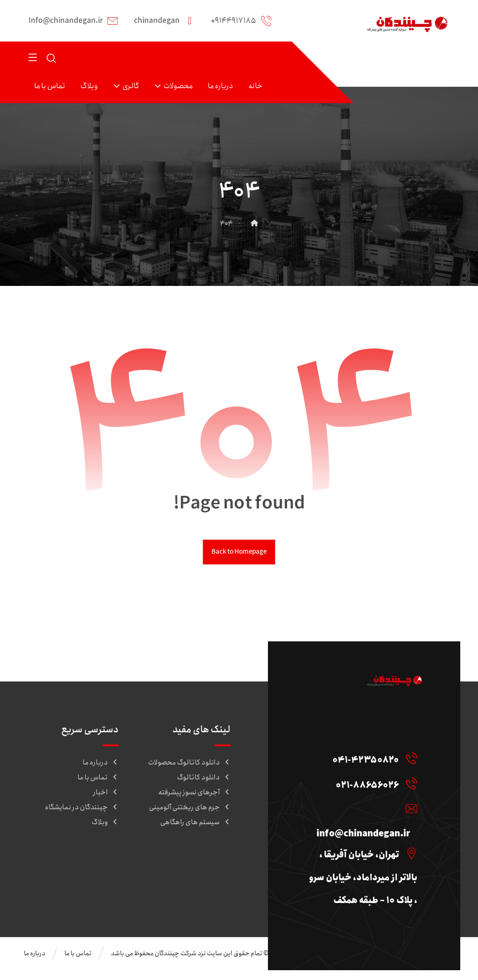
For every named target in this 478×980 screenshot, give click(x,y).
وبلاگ (105, 825)
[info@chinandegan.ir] (362, 816)
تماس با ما (98, 780)
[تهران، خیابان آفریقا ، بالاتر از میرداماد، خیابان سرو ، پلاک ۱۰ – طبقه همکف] (362, 862)
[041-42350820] (369, 763)
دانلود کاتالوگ (204, 780)
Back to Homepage (239, 554)
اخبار (106, 795)
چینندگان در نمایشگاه (82, 810)
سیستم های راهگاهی (195, 825)
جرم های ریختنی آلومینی (190, 810)
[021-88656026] (371, 790)
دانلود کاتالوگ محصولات (189, 765)
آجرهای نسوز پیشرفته (194, 795)
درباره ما (101, 765)
